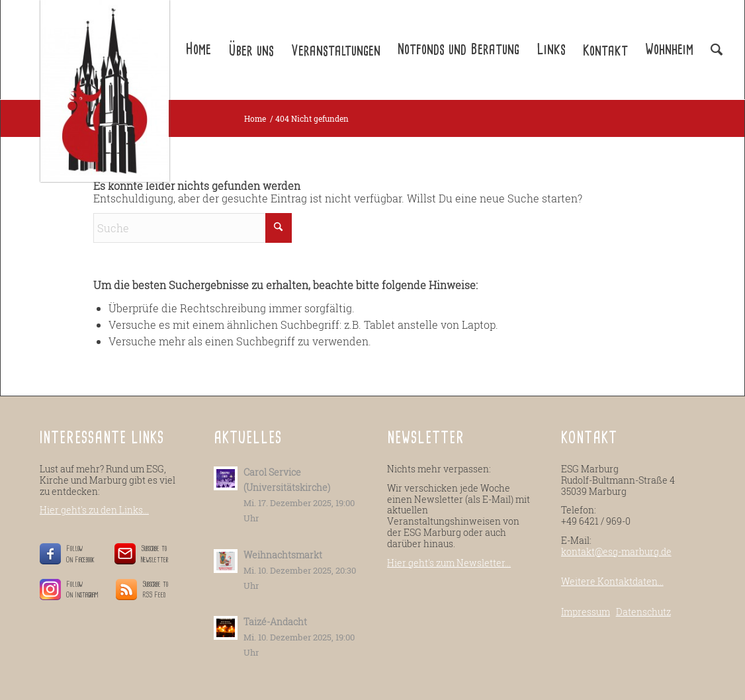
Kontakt (605, 51)
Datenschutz (643, 612)
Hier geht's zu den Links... (94, 510)
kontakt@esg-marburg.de (616, 551)
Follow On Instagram (82, 590)
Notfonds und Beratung (459, 50)
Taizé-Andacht (275, 622)
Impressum (586, 612)
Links (551, 50)
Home (198, 50)
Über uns (251, 51)
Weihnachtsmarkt (283, 555)
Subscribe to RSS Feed (155, 590)
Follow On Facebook (82, 554)
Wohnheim (669, 50)
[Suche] (193, 228)
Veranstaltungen (336, 51)
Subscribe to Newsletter (154, 554)
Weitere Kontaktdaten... (612, 581)
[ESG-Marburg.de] (105, 91)
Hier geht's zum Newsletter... (449, 563)
